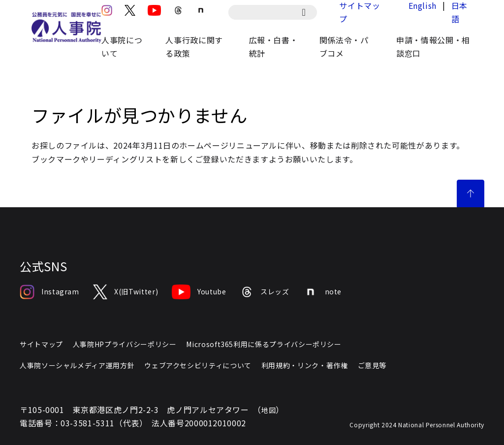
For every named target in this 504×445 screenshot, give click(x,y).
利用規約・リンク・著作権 (305, 365)
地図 (268, 410)
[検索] (308, 12)
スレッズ (265, 292)
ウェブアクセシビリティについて (198, 365)
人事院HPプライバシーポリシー (125, 344)
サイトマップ (41, 344)
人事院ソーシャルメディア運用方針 (77, 365)
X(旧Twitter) (126, 292)
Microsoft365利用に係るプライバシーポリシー (264, 344)
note (323, 292)
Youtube (199, 292)
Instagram (49, 292)
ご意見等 (372, 365)
